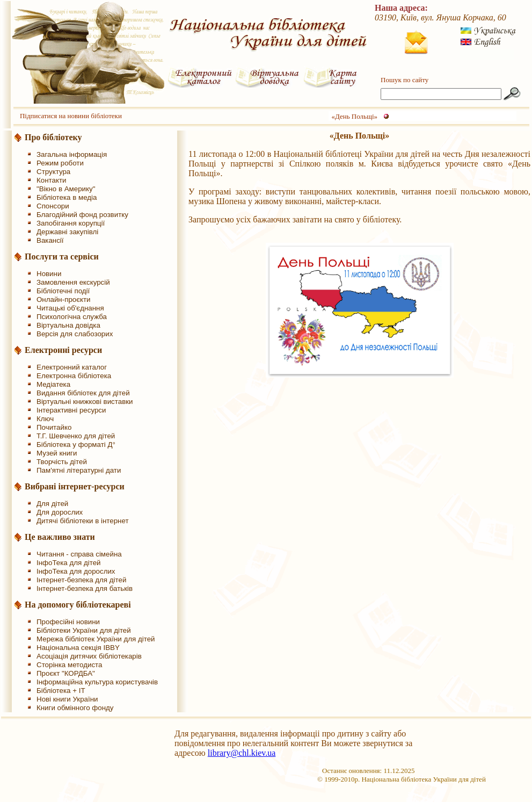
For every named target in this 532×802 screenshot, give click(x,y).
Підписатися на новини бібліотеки (71, 116)
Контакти (51, 180)
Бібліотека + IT (61, 691)
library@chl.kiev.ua (242, 753)
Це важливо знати (60, 537)
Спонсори (53, 206)
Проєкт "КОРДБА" (66, 673)
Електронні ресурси (63, 350)
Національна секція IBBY (78, 648)
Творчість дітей (62, 462)
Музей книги (57, 453)
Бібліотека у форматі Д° (76, 445)
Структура (53, 172)
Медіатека (53, 384)
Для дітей (52, 504)
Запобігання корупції (71, 223)
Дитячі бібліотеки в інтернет (83, 521)
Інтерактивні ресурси (71, 410)
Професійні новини (68, 622)
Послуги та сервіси (62, 257)
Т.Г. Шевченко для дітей (76, 436)
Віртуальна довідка (68, 325)
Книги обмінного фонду (75, 708)
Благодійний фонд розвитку (82, 215)
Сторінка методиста (69, 665)
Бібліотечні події (63, 291)
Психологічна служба (72, 317)
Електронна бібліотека (74, 376)
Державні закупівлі (67, 232)
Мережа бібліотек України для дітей (96, 639)
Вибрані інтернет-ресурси (75, 486)
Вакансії (50, 240)
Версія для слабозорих (75, 334)
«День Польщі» (354, 116)
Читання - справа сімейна (79, 554)
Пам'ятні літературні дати (79, 470)
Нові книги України (67, 699)
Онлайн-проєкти (64, 299)
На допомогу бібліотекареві (78, 605)
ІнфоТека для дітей (69, 563)
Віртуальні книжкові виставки (85, 402)
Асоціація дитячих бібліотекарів (89, 656)
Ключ (45, 419)
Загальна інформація (72, 154)
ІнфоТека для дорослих (76, 571)
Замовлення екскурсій (73, 282)
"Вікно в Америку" (66, 189)
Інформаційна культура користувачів (97, 682)
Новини (49, 274)
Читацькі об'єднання (70, 308)
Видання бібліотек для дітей (83, 393)
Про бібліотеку (53, 137)
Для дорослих (60, 512)
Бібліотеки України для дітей (84, 630)
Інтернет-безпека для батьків (85, 588)
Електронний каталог (72, 367)
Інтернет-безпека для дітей (81, 580)
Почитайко (54, 427)
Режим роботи (60, 163)
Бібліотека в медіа (67, 197)
